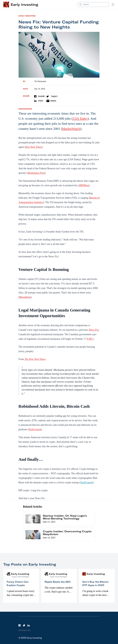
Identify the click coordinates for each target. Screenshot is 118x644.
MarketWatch (71, 129)
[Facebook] (20, 625)
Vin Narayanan (40, 81)
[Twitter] (24, 625)
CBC (90, 339)
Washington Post (36, 173)
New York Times (33, 147)
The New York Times (35, 359)
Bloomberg (25, 297)
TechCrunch (35, 429)
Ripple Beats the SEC (58, 582)
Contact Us (25, 630)
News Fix (94, 330)
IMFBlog (84, 185)
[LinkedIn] (29, 625)
